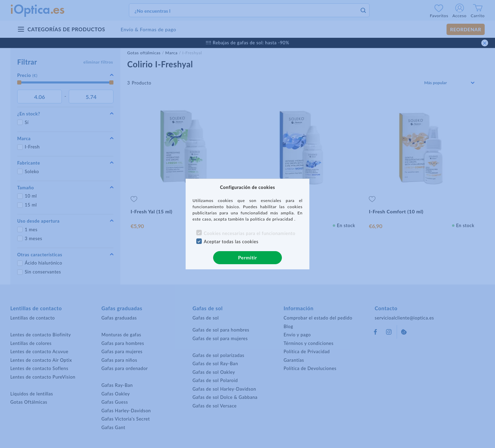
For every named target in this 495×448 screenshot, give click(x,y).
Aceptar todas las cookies (231, 242)
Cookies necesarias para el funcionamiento (250, 233)
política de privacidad (272, 219)
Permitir (247, 257)
